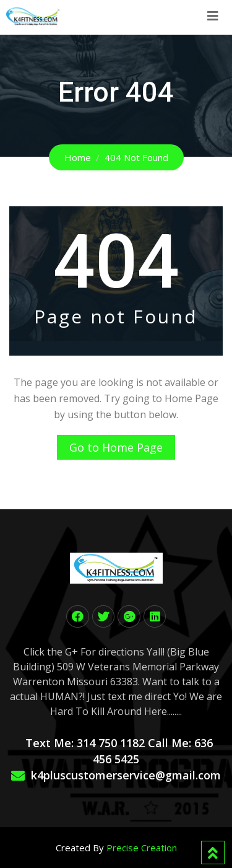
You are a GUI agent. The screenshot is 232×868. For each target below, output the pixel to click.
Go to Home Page (116, 447)
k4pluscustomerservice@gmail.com (126, 775)
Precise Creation (142, 848)
